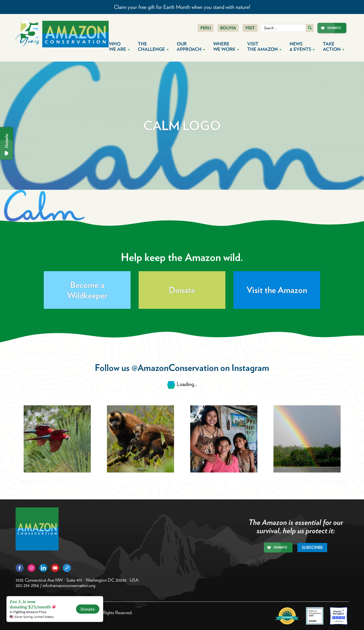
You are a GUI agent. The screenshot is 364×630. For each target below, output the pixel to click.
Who (119, 46)
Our (191, 46)
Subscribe (312, 547)
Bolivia (228, 28)
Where (226, 46)
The (153, 46)
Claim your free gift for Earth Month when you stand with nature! (182, 7)
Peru (206, 28)
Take (334, 46)
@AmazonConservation (175, 368)
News (302, 46)
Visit (250, 28)
